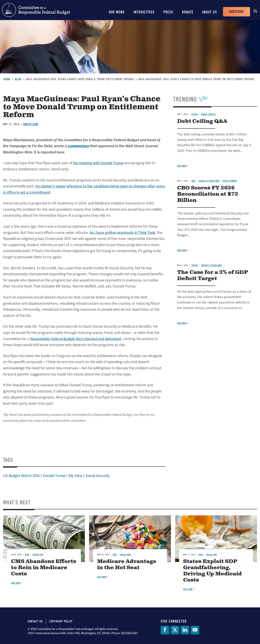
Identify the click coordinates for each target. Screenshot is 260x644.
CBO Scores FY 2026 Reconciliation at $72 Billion (208, 194)
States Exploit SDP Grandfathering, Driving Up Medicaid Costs (212, 571)
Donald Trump (54, 476)
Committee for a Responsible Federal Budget (36, 10)
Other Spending (230, 181)
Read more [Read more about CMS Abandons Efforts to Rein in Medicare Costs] (16, 583)
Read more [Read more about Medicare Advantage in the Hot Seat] (102, 577)
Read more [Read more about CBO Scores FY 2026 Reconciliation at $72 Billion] (182, 250)
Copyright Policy (61, 621)
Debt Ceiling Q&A (202, 121)
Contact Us (35, 621)
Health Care (31, 124)
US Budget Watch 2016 (21, 476)
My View (75, 476)
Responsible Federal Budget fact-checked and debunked (76, 339)
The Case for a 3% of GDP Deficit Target (213, 275)
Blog (18, 79)
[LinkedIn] (185, 630)
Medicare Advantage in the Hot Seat (127, 565)
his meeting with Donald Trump (98, 163)
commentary (78, 146)
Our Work (117, 12)
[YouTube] (195, 630)
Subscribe (236, 12)
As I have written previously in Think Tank (122, 233)
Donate (188, 12)
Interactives (144, 12)
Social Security (98, 476)
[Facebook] (165, 630)
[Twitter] (175, 630)
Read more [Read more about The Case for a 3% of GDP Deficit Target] (182, 323)
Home (7, 79)
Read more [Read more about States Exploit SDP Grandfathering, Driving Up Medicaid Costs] (188, 589)
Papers (195, 114)
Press (168, 12)
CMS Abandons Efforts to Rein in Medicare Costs (44, 568)
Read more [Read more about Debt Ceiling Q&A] (182, 166)
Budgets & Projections (209, 181)
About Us (210, 12)
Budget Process (209, 114)
